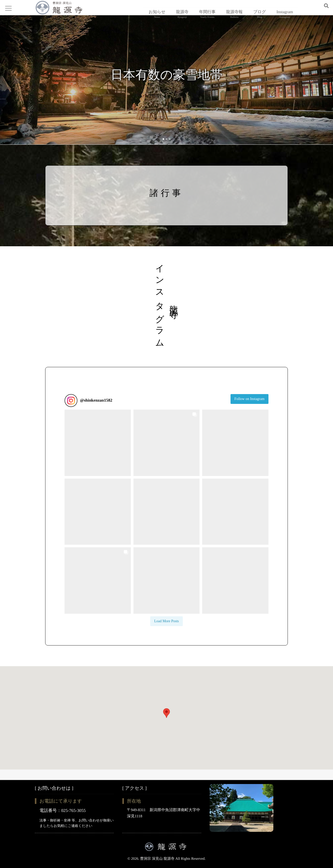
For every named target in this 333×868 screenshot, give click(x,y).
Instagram (285, 17)
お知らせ (157, 17)
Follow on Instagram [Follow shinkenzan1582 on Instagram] (249, 409)
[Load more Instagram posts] (166, 632)
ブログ (260, 17)
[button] (98, 453)
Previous (17, 90)
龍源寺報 (234, 17)
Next (316, 90)
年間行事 (207, 17)
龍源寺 (182, 17)
